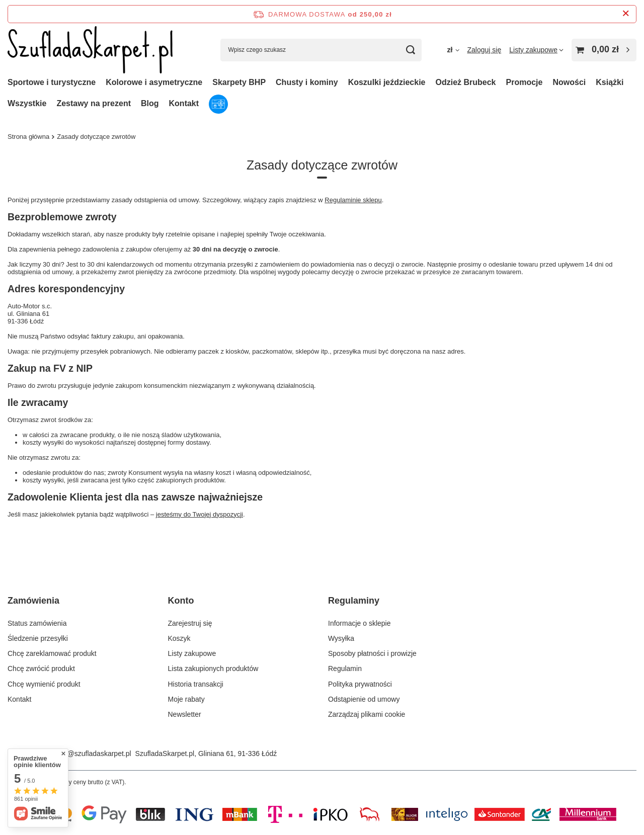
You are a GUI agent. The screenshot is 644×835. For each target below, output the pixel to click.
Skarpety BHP (239, 82)
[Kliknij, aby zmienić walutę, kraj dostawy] (453, 50)
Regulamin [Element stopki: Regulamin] (345, 669)
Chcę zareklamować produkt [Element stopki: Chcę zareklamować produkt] (52, 653)
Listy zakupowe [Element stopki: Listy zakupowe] (192, 653)
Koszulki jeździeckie (387, 82)
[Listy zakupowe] (536, 50)
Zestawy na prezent (94, 103)
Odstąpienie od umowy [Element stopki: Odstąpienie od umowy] (364, 699)
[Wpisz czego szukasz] (321, 50)
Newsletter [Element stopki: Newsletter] (185, 714)
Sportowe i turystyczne (52, 82)
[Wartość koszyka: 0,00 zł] (604, 50)
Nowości (569, 82)
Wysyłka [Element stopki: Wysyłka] (341, 638)
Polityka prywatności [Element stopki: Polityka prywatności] (360, 684)
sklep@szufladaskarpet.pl (91, 754)
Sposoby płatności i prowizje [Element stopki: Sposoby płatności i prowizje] (372, 653)
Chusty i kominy (307, 82)
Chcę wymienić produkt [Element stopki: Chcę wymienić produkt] (44, 684)
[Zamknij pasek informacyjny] (626, 14)
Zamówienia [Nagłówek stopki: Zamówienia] (33, 601)
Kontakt (184, 103)
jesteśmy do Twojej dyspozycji (199, 514)
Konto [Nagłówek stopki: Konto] (181, 601)
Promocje (525, 82)
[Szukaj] (410, 50)
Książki (610, 82)
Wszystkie (27, 103)
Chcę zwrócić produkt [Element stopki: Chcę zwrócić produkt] (41, 669)
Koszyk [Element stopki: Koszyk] (179, 638)
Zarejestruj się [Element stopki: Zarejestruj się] (190, 623)
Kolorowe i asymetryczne (154, 82)
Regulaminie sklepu (353, 200)
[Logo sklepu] (90, 50)
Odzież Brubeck (465, 82)
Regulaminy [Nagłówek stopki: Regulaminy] (354, 601)
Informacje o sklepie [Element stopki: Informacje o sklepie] (359, 623)
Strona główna (28, 137)
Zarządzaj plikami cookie (367, 714)
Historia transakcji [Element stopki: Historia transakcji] (196, 684)
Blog (150, 103)
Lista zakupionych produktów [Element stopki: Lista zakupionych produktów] (213, 669)
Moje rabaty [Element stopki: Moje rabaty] (186, 699)
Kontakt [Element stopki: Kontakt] (19, 699)
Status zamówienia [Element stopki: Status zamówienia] (37, 623)
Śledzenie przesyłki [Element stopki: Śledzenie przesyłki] (38, 638)
